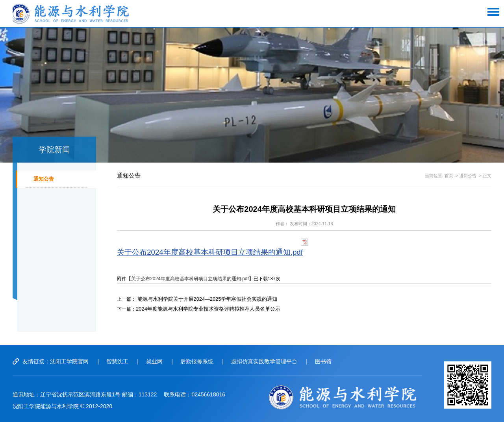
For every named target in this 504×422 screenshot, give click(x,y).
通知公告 (45, 182)
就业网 (158, 361)
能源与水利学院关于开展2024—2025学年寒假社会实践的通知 (202, 299)
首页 (449, 176)
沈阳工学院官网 (69, 361)
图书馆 (332, 361)
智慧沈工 (119, 361)
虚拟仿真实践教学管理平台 (272, 361)
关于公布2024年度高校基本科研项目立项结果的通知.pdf (210, 252)
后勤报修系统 (202, 361)
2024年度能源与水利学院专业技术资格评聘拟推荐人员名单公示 (203, 308)
